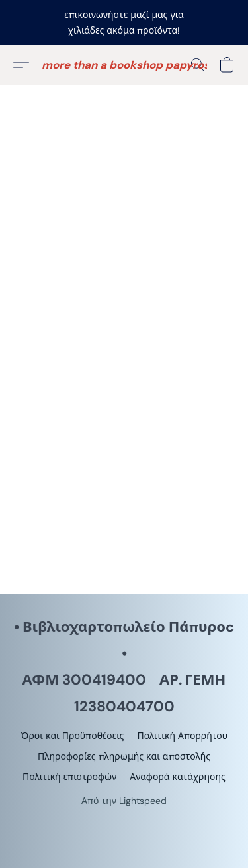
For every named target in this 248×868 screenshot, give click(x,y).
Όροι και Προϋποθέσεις (72, 736)
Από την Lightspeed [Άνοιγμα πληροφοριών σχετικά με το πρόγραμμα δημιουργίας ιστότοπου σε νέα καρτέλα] (124, 801)
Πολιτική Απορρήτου (182, 736)
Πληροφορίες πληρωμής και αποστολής (124, 756)
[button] (124, 65)
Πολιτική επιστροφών (69, 777)
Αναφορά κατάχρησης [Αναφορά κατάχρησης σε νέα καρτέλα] (178, 777)
